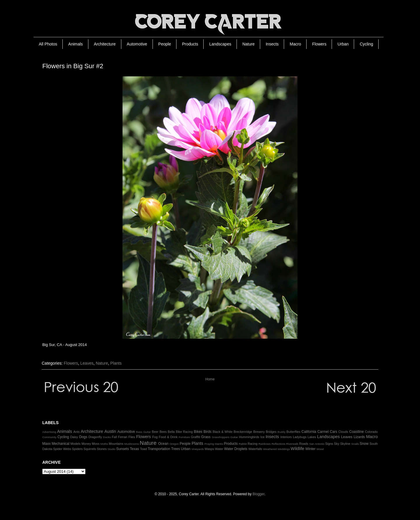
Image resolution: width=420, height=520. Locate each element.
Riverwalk (292, 444)
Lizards (359, 437)
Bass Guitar (144, 432)
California (309, 432)
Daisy (74, 437)
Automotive (137, 44)
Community (49, 437)
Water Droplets (236, 449)
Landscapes (220, 44)
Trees (176, 449)
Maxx (47, 444)
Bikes (198, 432)
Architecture (105, 44)
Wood (320, 449)
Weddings (284, 449)
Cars (334, 432)
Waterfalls (255, 449)
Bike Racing (184, 432)
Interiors (286, 437)
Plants (116, 363)
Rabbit (243, 444)
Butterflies (293, 432)
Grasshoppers (220, 437)
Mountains (116, 444)
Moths (104, 444)
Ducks (107, 437)
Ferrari (123, 437)
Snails (355, 444)
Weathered (270, 449)
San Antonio (317, 444)
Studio (112, 449)
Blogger (259, 494)
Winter (310, 449)
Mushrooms (132, 444)
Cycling (366, 44)
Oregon (174, 444)
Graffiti (195, 437)
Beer (155, 432)
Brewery (259, 432)
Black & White (223, 432)
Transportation (159, 449)
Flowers (319, 44)
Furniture (184, 437)
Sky (337, 444)
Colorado (371, 432)
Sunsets (123, 449)
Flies (132, 437)
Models (75, 444)
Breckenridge (243, 432)
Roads (304, 444)
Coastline (356, 432)
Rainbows (265, 444)
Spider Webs (62, 449)
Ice (262, 437)
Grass (206, 437)
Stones (102, 449)
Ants (76, 432)
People (165, 44)
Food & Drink (168, 437)
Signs (329, 444)
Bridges (271, 432)
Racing (253, 444)
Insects (272, 44)
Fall (114, 437)
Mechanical (61, 444)
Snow (364, 444)
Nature (249, 44)
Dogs (83, 437)
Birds (208, 432)
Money (86, 444)
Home (210, 379)
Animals (76, 44)
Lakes (312, 437)
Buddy (282, 432)
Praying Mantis (214, 444)
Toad (143, 449)
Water (219, 449)
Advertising (49, 432)
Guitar (234, 437)
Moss (96, 444)
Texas (134, 449)
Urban (343, 44)
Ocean (163, 444)
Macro (295, 44)
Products (190, 44)
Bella (171, 432)
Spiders (77, 449)
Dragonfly (95, 437)
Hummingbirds (249, 437)
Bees (163, 432)
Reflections (278, 444)
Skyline (345, 444)
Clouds (343, 432)
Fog (155, 437)
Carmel (323, 432)
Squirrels (90, 449)
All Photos (48, 44)
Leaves (87, 363)
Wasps (209, 449)
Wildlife (297, 449)
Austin (110, 431)
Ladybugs (300, 437)
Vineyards (198, 449)
